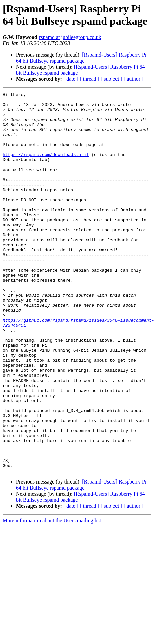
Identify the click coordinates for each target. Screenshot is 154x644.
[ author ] (134, 79)
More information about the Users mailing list (52, 596)
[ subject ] (111, 79)
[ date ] (71, 79)
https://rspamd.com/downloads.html (46, 168)
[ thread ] (90, 79)
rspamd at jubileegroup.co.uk (70, 37)
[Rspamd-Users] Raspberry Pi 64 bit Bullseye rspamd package (81, 58)
